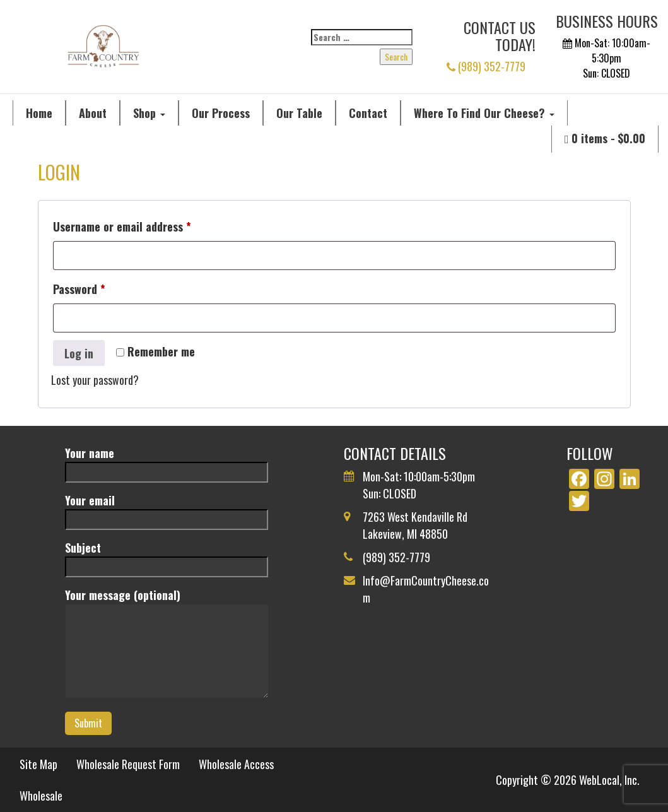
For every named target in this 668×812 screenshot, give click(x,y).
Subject (167, 557)
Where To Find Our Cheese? (484, 113)
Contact (368, 113)
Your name (167, 462)
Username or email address (143, 225)
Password (100, 287)
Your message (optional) (167, 644)
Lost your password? (95, 380)
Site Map (38, 764)
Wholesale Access (236, 764)
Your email (167, 509)
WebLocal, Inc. (609, 780)
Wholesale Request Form (128, 764)
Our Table (299, 113)
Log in (79, 353)
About (93, 113)
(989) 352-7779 (486, 66)
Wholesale (41, 796)
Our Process (221, 113)
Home (39, 113)
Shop (149, 113)
